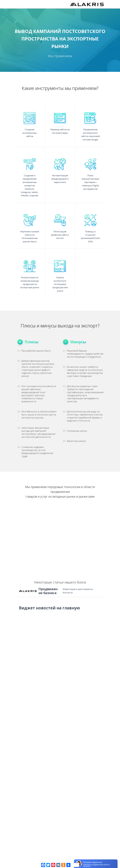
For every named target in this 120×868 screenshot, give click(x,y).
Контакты (68, 593)
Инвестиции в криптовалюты (78, 589)
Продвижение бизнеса (48, 591)
